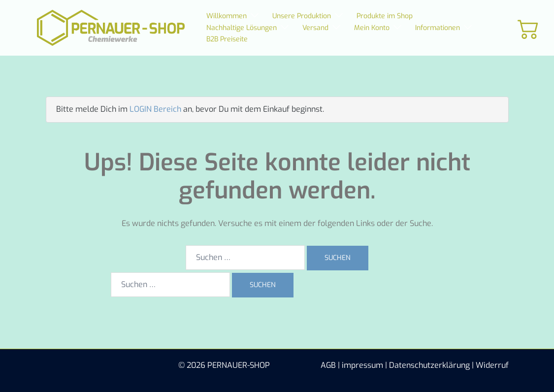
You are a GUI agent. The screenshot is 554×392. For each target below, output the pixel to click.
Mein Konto (372, 28)
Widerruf (492, 365)
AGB (328, 365)
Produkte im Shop (385, 16)
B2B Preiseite (227, 39)
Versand (315, 28)
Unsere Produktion (302, 16)
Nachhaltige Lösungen (242, 28)
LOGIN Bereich (155, 109)
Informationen (438, 28)
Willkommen (227, 16)
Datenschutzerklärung (429, 365)
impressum (362, 365)
